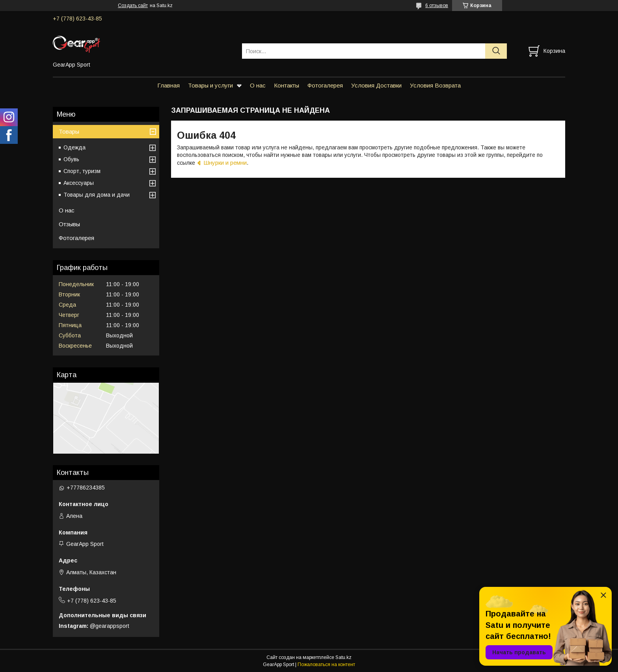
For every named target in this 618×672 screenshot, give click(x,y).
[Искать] (496, 51)
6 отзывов (437, 6)
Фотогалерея (325, 85)
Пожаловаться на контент (326, 665)
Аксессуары (79, 183)
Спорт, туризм (82, 171)
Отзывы (69, 224)
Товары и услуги (210, 85)
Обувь (71, 159)
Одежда (74, 147)
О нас (258, 85)
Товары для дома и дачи (97, 195)
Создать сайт (133, 6)
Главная (168, 85)
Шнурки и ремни (225, 163)
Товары (69, 131)
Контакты (287, 85)
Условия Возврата (435, 85)
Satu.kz (343, 657)
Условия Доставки (376, 85)
